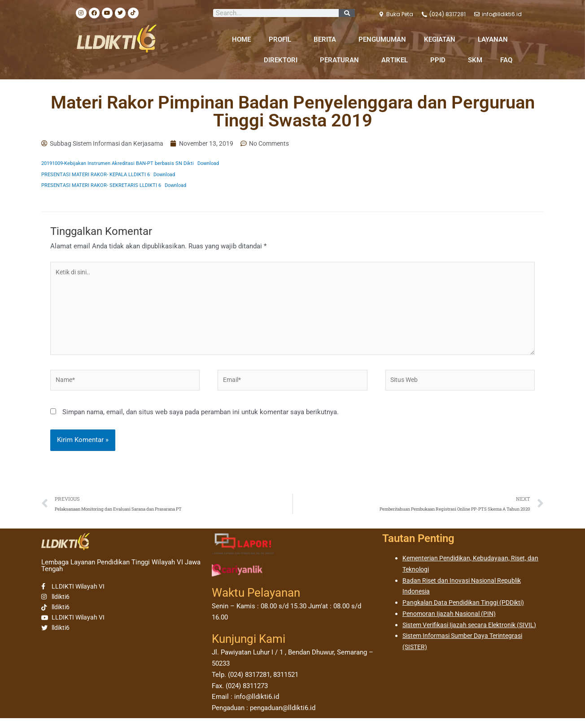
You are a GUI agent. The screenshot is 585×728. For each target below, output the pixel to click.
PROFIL (282, 39)
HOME (241, 39)
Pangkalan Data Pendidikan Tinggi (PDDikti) (467, 613)
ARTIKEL (397, 60)
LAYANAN (495, 39)
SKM (475, 60)
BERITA (327, 39)
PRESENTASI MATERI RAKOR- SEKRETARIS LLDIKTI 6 (105, 186)
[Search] (347, 13)
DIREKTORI (283, 60)
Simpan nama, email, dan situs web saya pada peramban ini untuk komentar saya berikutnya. (201, 420)
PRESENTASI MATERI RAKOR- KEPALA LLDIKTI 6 (99, 175)
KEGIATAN (442, 39)
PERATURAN (342, 60)
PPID (440, 60)
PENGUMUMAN (382, 39)
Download (223, 164)
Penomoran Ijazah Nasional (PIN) (452, 624)
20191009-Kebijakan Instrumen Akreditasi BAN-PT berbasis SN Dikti (124, 164)
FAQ (506, 60)
